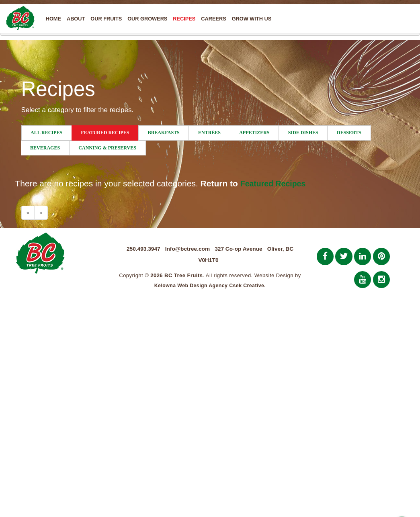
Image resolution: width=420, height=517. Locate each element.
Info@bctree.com (186, 249)
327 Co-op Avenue (240, 249)
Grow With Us (252, 19)
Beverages (45, 148)
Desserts (349, 133)
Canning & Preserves (107, 148)
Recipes (185, 19)
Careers (214, 19)
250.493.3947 (140, 249)
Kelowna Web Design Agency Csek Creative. (210, 286)
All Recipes (46, 133)
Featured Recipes (105, 133)
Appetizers (254, 133)
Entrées (209, 133)
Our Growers (148, 19)
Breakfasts (164, 133)
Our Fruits (107, 19)
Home (54, 19)
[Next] (41, 213)
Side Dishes (303, 133)
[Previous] (28, 213)
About (76, 19)
